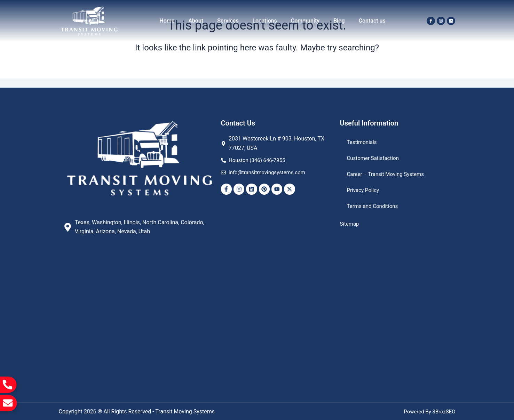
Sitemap (350, 224)
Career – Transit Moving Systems (388, 174)
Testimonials (363, 142)
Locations (264, 21)
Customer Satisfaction (375, 158)
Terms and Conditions (374, 206)
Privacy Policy (364, 190)
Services (228, 21)
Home (167, 21)
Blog (339, 21)
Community (305, 21)
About (196, 21)
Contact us (372, 21)
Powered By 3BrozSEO (428, 411)
